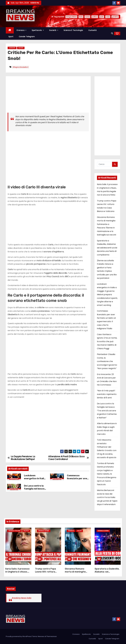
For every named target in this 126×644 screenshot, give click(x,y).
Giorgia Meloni (71, 17)
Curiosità (92, 30)
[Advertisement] (48, 95)
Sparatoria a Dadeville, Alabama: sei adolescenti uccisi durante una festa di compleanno (107, 248)
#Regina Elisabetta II (20, 67)
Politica (26, 531)
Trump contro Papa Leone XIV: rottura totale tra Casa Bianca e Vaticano (47, 573)
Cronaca (21, 30)
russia (87, 17)
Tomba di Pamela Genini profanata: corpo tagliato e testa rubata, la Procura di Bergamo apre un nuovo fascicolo (107, 474)
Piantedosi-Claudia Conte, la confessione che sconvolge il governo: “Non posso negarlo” (107, 361)
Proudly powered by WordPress (19, 636)
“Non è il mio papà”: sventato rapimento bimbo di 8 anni (107, 394)
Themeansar (52, 636)
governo (115, 17)
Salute (79, 531)
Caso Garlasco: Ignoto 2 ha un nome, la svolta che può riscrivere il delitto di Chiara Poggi (107, 341)
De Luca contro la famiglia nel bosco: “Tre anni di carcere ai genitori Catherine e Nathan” (107, 411)
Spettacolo (38, 30)
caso (108, 17)
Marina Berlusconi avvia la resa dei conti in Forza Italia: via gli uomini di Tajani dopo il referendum (107, 497)
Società (54, 30)
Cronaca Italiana (14, 531)
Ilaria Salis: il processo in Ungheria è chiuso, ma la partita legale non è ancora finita (18, 573)
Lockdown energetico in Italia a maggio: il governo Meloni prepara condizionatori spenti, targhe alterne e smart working (107, 295)
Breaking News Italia (22, 598)
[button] (112, 33)
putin (102, 17)
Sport (11, 37)
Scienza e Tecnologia (73, 30)
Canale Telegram (27, 37)
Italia (81, 17)
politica (95, 17)
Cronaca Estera (44, 531)
